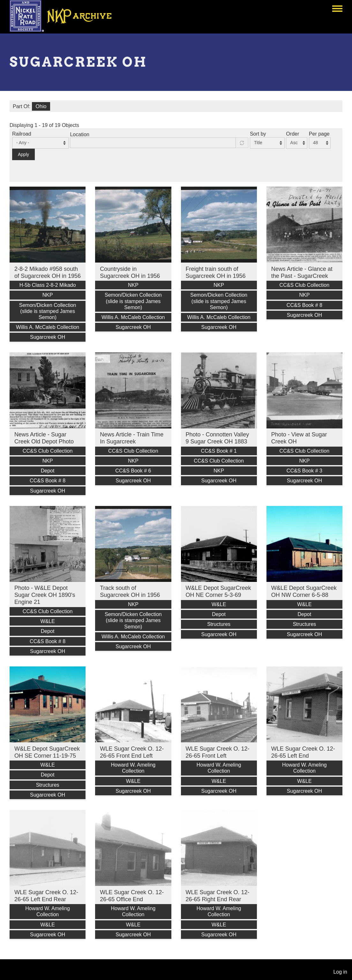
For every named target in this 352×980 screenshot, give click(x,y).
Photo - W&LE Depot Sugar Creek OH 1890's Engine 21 (45, 595)
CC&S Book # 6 (133, 471)
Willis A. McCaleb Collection (48, 327)
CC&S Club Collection (305, 285)
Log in (340, 972)
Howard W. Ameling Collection (133, 768)
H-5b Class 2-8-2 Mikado (48, 285)
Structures (219, 624)
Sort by (258, 134)
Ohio (41, 106)
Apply (23, 154)
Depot (48, 471)
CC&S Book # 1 (219, 451)
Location (80, 134)
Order (292, 134)
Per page (319, 134)
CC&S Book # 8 (304, 305)
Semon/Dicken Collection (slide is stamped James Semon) (48, 311)
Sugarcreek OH (48, 337)
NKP (48, 295)
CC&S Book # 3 (304, 471)
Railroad (22, 134)
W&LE (47, 621)
